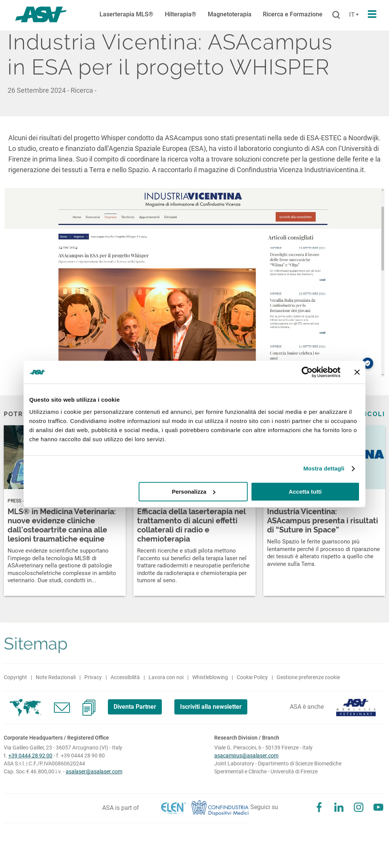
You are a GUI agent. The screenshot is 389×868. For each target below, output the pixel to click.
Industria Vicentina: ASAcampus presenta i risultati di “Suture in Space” (323, 521)
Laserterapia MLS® (127, 14)
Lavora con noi (166, 677)
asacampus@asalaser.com (246, 756)
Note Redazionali (56, 677)
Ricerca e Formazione (293, 14)
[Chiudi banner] (357, 372)
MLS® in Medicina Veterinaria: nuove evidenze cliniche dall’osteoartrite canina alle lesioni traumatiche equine (62, 525)
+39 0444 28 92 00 (30, 756)
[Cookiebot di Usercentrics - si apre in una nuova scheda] (307, 372)
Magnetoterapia (230, 14)
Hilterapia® (181, 14)
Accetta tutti (305, 492)
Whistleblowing (210, 677)
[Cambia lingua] (353, 15)
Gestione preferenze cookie (308, 677)
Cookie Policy (252, 677)
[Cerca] (336, 15)
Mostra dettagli (324, 468)
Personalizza (194, 492)
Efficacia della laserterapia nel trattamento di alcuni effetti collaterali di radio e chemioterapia (191, 525)
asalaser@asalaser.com (94, 771)
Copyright (15, 677)
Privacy (93, 677)
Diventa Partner (135, 707)
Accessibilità (125, 677)
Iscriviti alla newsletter (211, 707)
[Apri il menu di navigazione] (372, 14)
